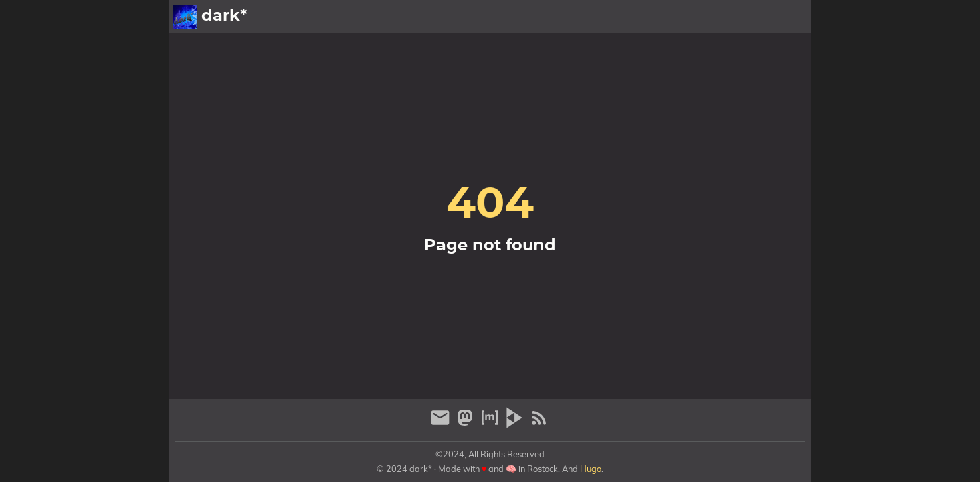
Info (749, 17)
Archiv (788, 17)
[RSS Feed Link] (539, 423)
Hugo (591, 469)
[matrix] (491, 423)
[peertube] (516, 423)
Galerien (704, 17)
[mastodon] (467, 423)
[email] (442, 423)
